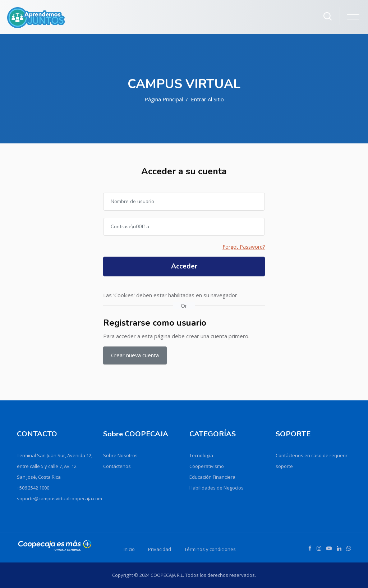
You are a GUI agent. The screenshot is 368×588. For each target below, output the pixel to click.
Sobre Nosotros (120, 455)
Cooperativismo (207, 466)
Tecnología (201, 455)
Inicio (129, 549)
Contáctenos (117, 466)
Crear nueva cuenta (135, 355)
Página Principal (164, 99)
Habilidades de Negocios (217, 488)
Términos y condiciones (210, 549)
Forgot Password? (244, 247)
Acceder (184, 266)
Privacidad (160, 549)
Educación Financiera (212, 477)
